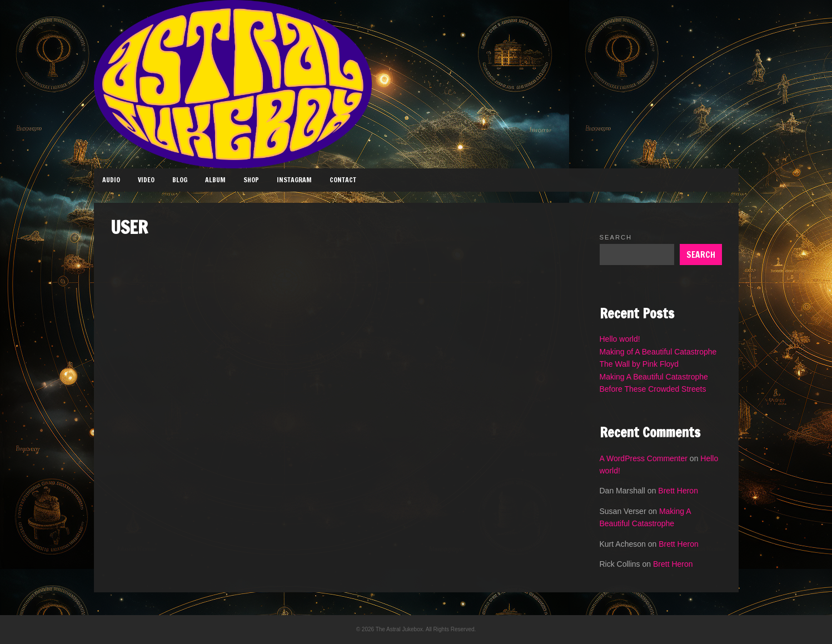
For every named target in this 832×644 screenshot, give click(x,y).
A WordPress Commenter (644, 458)
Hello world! (620, 339)
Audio (111, 180)
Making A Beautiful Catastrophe (654, 377)
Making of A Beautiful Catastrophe (658, 352)
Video (146, 180)
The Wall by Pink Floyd (639, 364)
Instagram (294, 180)
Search (616, 237)
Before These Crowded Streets (653, 389)
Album (215, 180)
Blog (180, 180)
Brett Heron (678, 491)
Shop (251, 180)
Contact (343, 180)
